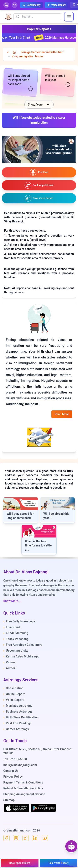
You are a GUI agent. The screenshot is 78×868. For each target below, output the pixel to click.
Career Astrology (16, 729)
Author (9, 668)
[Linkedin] (35, 838)
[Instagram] (16, 838)
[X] (26, 838)
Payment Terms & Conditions (23, 782)
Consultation (13, 688)
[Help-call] (6, 5)
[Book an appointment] (39, 185)
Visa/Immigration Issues (28, 56)
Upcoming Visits (16, 651)
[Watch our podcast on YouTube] (39, 172)
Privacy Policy (13, 777)
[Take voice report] (39, 198)
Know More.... (12, 601)
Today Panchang (16, 639)
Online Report (14, 694)
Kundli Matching (16, 633)
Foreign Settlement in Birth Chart (42, 52)
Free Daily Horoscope (19, 621)
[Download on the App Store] (17, 808)
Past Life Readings (17, 723)
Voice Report (56, 5)
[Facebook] (6, 838)
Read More (62, 414)
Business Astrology (18, 712)
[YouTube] (45, 838)
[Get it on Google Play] (43, 808)
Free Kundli (12, 627)
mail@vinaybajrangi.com (20, 765)
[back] (9, 52)
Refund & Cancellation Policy (23, 788)
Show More (39, 105)
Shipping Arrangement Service (24, 794)
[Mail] (15, 5)
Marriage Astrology (18, 706)
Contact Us (11, 771)
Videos (9, 662)
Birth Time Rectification (21, 717)
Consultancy (32, 5)
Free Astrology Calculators (23, 645)
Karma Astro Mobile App (21, 656)
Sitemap (9, 800)
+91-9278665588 (15, 759)
